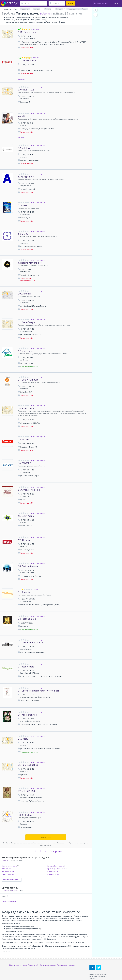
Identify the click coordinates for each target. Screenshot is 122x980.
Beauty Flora (26, 667)
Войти (116, 3)
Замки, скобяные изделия (56, 866)
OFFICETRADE (26, 90)
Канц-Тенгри (26, 322)
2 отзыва (36, 58)
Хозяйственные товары (9, 866)
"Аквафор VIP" (26, 177)
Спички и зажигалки (8, 874)
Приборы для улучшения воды (57, 869)
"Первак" (24, 540)
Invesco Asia (26, 408)
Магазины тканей (53, 872)
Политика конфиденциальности (67, 965)
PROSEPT (25, 463)
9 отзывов (36, 29)
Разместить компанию (101, 3)
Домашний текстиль (8, 872)
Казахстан (6, 891)
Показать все (6, 952)
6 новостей (22, 79)
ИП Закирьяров (27, 32)
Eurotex (24, 439)
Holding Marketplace (30, 263)
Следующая (56, 851)
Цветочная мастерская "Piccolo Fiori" (39, 691)
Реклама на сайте (34, 965)
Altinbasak (25, 294)
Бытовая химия (7, 869)
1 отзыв (35, 589)
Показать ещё (46, 837)
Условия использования (48, 965)
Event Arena (26, 516)
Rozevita (24, 592)
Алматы (14, 891)
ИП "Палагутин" (28, 715)
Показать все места (9, 902)
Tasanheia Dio (27, 619)
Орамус (23, 205)
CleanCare (24, 234)
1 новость (21, 137)
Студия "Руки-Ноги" (30, 490)
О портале (24, 965)
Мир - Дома (26, 351)
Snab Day (24, 148)
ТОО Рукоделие (27, 61)
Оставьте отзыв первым (37, 87)
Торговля (5, 860)
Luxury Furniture (28, 380)
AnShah (23, 116)
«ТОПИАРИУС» (27, 791)
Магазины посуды (53, 874)
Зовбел (23, 739)
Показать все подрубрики (12, 880)
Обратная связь (14, 965)
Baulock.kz (25, 815)
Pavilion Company (29, 566)
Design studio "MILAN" (31, 643)
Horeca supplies (28, 765)
